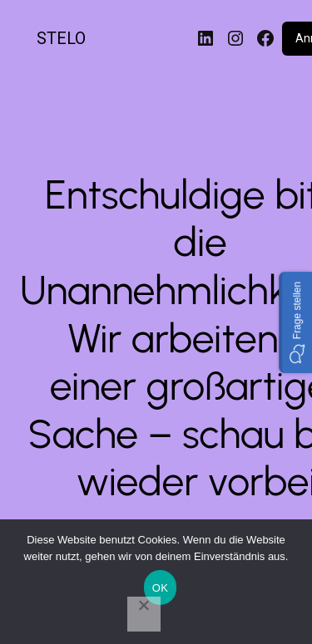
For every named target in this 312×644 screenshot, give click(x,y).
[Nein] (144, 614)
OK (160, 588)
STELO (61, 38)
